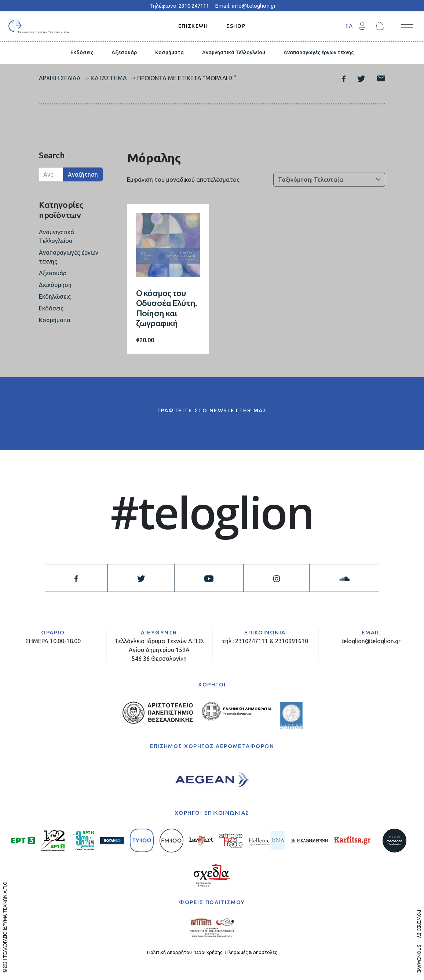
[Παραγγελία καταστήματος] (329, 180)
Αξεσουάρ (124, 52)
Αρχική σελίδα (60, 78)
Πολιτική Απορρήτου (169, 952)
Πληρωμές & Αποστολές (251, 952)
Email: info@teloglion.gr (245, 6)
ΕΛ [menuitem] (349, 26)
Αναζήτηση (83, 174)
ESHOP (236, 26)
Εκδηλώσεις (55, 296)
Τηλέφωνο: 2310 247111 (179, 6)
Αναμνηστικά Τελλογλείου (234, 52)
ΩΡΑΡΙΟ (53, 632)
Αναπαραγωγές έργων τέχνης (319, 52)
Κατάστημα (109, 78)
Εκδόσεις (82, 52)
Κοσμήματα (169, 52)
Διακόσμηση (55, 285)
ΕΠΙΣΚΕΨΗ (193, 26)
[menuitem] (349, 26)
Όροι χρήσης (209, 952)
